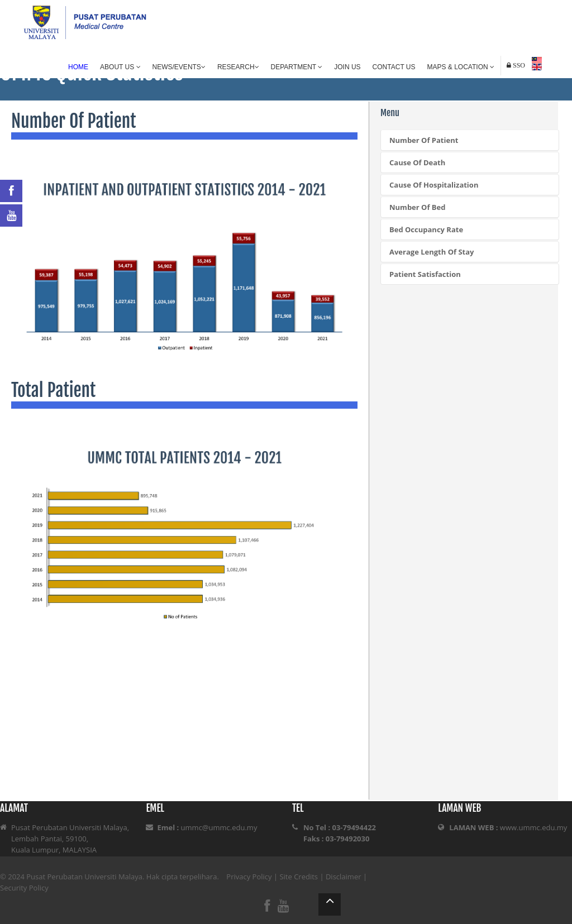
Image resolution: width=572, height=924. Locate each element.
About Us (120, 67)
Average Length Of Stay (432, 252)
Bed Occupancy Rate (426, 229)
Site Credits (299, 877)
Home (78, 67)
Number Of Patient (424, 140)
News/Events (179, 67)
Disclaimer (344, 877)
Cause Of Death (417, 162)
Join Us (347, 67)
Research (238, 67)
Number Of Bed (417, 207)
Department (297, 67)
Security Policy (24, 888)
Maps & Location (461, 67)
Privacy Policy (249, 877)
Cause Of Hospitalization (434, 185)
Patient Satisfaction (425, 274)
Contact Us (394, 67)
